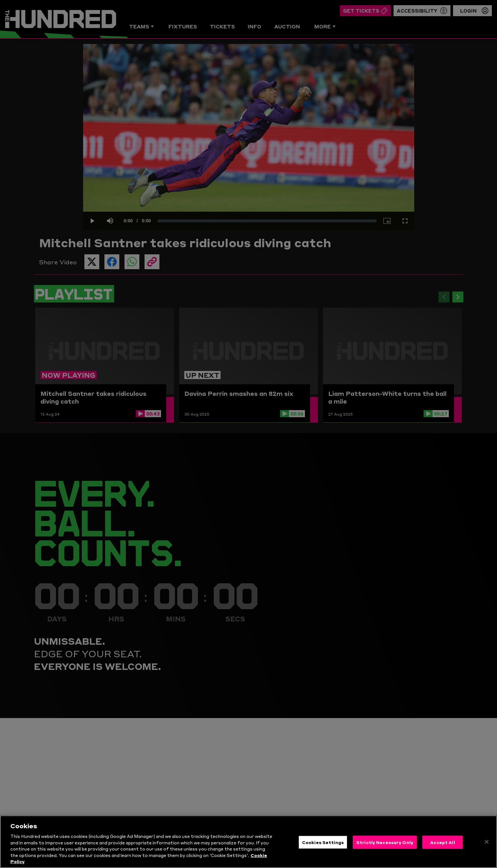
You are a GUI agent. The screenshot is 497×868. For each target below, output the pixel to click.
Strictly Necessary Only (385, 843)
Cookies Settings (323, 843)
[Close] (487, 843)
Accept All (442, 843)
